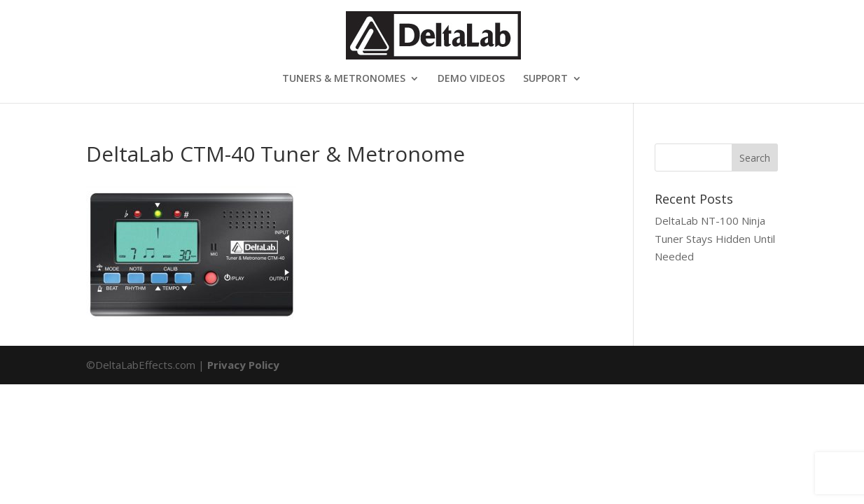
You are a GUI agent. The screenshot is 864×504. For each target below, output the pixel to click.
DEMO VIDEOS (471, 79)
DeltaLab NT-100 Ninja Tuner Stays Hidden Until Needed (715, 238)
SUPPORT (545, 79)
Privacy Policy (243, 365)
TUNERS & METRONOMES (344, 79)
